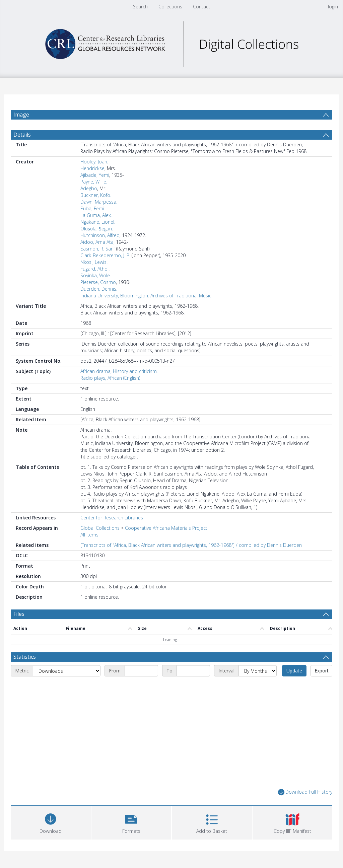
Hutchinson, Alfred (100, 235)
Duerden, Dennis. (99, 289)
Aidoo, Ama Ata (97, 242)
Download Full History (305, 792)
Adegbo (89, 188)
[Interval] (258, 671)
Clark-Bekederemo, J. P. (105, 255)
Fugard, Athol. (95, 269)
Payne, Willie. (94, 182)
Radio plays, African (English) (110, 378)
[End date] (193, 671)
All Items (89, 535)
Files (19, 614)
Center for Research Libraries (112, 518)
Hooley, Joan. (94, 162)
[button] (131, 822)
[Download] (51, 822)
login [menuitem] (333, 7)
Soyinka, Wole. (96, 275)
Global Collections (100, 528)
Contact (201, 7)
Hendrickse (92, 168)
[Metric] (67, 671)
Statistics (25, 657)
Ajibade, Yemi (95, 175)
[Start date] (141, 671)
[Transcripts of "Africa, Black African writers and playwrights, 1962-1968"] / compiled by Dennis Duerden (191, 545)
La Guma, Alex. (96, 215)
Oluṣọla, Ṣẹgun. (97, 229)
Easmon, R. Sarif (98, 249)
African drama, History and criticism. (119, 371)
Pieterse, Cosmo (98, 282)
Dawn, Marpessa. (99, 202)
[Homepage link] (171, 42)
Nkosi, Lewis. (94, 262)
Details (22, 135)
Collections (170, 7)
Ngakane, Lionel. (98, 222)
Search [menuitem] (140, 7)
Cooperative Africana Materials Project (166, 528)
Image (21, 115)
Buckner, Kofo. (96, 195)
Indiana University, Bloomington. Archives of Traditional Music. (146, 296)
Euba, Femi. (93, 208)
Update (294, 671)
